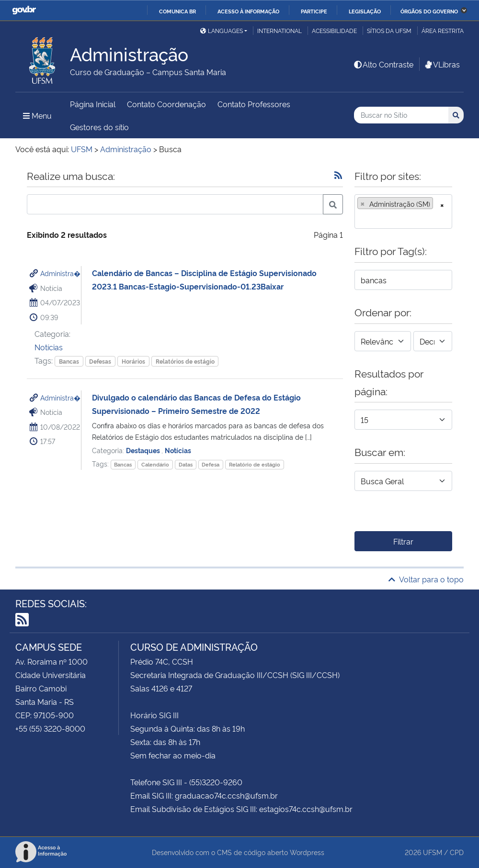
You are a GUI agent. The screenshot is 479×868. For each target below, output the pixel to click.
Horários (133, 361)
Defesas (100, 361)
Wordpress (307, 852)
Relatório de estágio (255, 464)
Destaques (144, 450)
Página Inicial (93, 104)
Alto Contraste (383, 64)
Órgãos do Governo (429, 11)
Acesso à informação (248, 11)
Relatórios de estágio (185, 361)
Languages (222, 30)
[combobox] (403, 211)
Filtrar (403, 541)
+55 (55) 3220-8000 (50, 728)
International (279, 30)
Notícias (49, 347)
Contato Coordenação (166, 104)
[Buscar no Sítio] (401, 115)
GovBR (24, 10)
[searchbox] (360, 218)
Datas (186, 464)
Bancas (69, 361)
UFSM (433, 852)
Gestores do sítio (99, 127)
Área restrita (443, 30)
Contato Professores (254, 104)
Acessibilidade (334, 30)
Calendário (155, 464)
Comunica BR (177, 11)
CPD (457, 852)
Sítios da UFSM (389, 30)
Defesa (211, 464)
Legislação (365, 11)
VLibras (442, 64)
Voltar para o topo (426, 579)
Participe (314, 11)
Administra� (60, 273)
